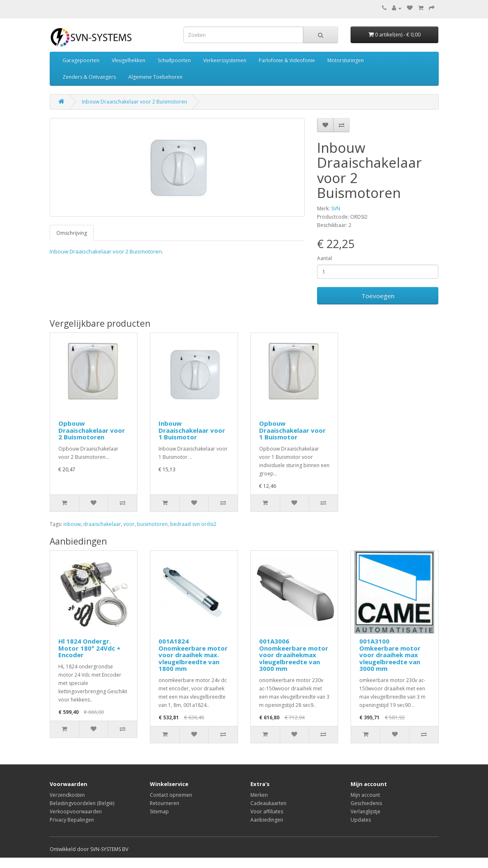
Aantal (325, 258)
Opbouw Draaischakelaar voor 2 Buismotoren (92, 430)
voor (129, 524)
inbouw (72, 524)
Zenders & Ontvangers (89, 77)
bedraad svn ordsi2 (193, 524)
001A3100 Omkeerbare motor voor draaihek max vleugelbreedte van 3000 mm (390, 655)
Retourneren (165, 803)
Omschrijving (72, 233)
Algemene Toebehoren (155, 77)
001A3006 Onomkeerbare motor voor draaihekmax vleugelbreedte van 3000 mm (294, 655)
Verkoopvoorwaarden (76, 811)
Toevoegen (378, 296)
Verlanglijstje (365, 811)
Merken (259, 795)
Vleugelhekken (129, 60)
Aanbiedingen (267, 820)
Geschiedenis (366, 803)
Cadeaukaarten (268, 803)
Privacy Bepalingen (72, 820)
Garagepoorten (81, 60)
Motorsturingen (346, 60)
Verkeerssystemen (225, 60)
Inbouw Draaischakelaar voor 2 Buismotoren (135, 102)
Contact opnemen (171, 795)
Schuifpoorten (174, 60)
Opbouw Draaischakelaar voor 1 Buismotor (292, 430)
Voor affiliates (267, 811)
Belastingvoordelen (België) (82, 803)
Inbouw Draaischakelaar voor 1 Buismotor (192, 430)
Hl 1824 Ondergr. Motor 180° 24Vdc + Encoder (89, 648)
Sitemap (159, 811)
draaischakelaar (102, 524)
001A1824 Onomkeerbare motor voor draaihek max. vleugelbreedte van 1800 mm (193, 655)
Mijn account (365, 795)
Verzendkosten (67, 795)
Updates (361, 820)
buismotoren (152, 524)
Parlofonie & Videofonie (287, 60)
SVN (336, 209)
